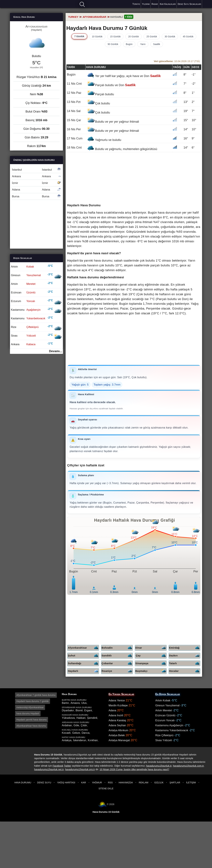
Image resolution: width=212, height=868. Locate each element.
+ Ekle (129, 17)
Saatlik (157, 44)
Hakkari (81, 718)
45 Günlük (188, 37)
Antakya (67, 740)
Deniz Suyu (44, 783)
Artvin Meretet (164, 710)
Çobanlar (117, 663)
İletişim (191, 783)
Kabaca (31, 344)
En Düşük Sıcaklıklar (168, 694)
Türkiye (136, 4)
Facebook (58, 766)
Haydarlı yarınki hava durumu (32, 720)
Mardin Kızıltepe (118, 705)
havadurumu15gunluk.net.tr (49, 769)
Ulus (84, 703)
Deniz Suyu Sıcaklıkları (189, 4)
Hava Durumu (23, 783)
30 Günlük (170, 37)
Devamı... (56, 351)
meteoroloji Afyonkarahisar (30, 707)
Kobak (30, 267)
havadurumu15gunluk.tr (159, 766)
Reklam (144, 783)
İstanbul (36, 170)
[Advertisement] (134, 178)
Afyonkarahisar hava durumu (31, 726)
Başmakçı (151, 671)
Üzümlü (31, 292)
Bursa (36, 196)
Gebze (76, 733)
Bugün (129, 44)
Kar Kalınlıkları (168, 4)
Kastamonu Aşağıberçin (169, 725)
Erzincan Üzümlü (165, 715)
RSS (110, 783)
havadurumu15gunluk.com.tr (188, 766)
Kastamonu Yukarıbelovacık (172, 730)
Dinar (151, 648)
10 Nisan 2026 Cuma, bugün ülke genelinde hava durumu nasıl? (134, 769)
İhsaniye (117, 671)
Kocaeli (66, 733)
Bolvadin (117, 648)
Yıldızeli (31, 336)
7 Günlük (79, 36)
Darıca (86, 733)
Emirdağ (185, 648)
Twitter (68, 766)
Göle (76, 725)
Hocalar (185, 671)
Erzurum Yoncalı (165, 720)
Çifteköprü (32, 327)
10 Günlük (97, 37)
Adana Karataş (117, 720)
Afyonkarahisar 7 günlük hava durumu (36, 695)
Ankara (36, 176)
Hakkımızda (126, 783)
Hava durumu (22, 4)
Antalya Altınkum (119, 730)
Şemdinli (92, 718)
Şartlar (175, 783)
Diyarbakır (68, 710)
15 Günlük (115, 37)
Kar (84, 783)
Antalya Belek (117, 735)
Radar (155, 4)
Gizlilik (159, 783)
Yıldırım (146, 4)
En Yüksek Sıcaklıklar (121, 694)
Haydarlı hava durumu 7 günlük (33, 701)
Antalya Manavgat (119, 740)
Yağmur (97, 783)
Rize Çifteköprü (164, 735)
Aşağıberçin (33, 310)
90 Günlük (113, 44)
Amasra (75, 703)
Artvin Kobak (163, 700)
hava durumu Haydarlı (28, 713)
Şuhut (83, 656)
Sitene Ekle (106, 789)
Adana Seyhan (117, 725)
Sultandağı (83, 663)
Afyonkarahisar (83, 648)
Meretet (31, 284)
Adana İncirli (116, 715)
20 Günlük (133, 37)
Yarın (143, 44)
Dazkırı (185, 656)
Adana (36, 190)
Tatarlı (185, 663)
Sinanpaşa (151, 663)
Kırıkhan (93, 740)
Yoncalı (31, 301)
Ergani (88, 710)
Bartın (65, 703)
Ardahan (67, 725)
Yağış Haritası (66, 783)
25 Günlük (152, 37)
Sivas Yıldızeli (164, 740)
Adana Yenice (117, 700)
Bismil (79, 710)
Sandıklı (117, 656)
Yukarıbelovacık (36, 318)
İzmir (36, 183)
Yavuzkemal (34, 275)
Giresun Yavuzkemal (167, 705)
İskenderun (80, 740)
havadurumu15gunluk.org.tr (80, 769)
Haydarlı (83, 671)
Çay (151, 656)
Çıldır (84, 725)
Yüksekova (68, 718)
